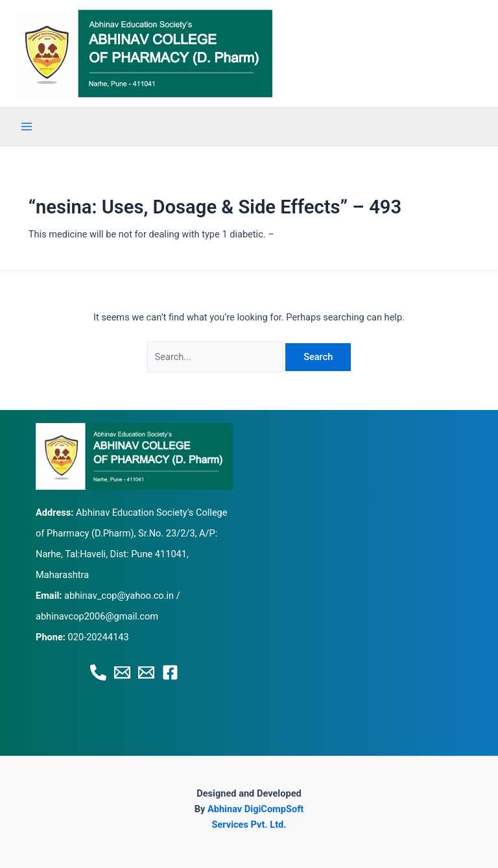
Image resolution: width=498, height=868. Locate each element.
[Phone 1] (98, 672)
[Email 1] (122, 672)
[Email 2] (146, 672)
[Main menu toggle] (27, 127)
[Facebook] (170, 672)
